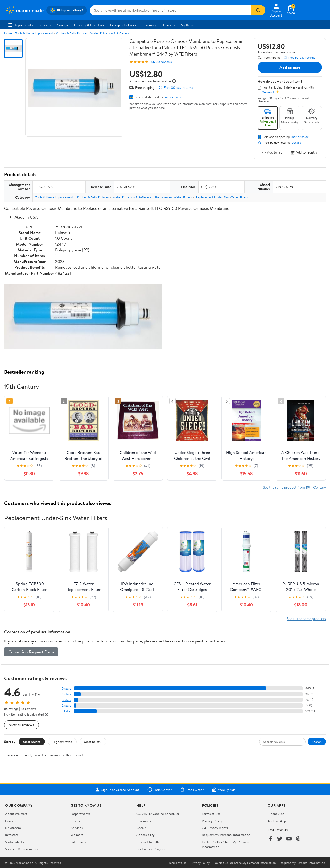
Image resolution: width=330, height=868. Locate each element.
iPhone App (276, 814)
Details (296, 143)
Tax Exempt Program (151, 849)
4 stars (66, 694)
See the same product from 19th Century (294, 487)
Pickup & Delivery (123, 25)
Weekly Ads (224, 790)
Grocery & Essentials (89, 25)
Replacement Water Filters (174, 197)
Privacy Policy (212, 821)
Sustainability (15, 842)
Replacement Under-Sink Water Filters (222, 197)
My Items (188, 25)
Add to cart (290, 67)
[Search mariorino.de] (170, 10)
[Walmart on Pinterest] (298, 839)
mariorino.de (173, 97)
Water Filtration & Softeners (110, 33)
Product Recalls (148, 842)
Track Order (192, 790)
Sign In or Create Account (117, 790)
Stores (75, 821)
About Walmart (16, 814)
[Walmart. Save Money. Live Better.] (24, 10)
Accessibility (146, 835)
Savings (63, 25)
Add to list (272, 152)
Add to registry (304, 152)
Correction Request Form (31, 652)
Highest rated (62, 742)
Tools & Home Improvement (34, 33)
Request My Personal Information (226, 835)
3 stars (67, 700)
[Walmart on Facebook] (270, 839)
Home (8, 33)
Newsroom (13, 828)
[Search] (258, 10)
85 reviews (164, 62)
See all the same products (306, 619)
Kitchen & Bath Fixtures (72, 33)
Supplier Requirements (22, 849)
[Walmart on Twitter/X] (280, 839)
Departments (20, 25)
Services (45, 25)
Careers (169, 25)
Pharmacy (150, 25)
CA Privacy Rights (215, 828)
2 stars (67, 706)
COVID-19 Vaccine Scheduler (158, 814)
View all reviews (22, 725)
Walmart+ (78, 835)
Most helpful (93, 742)
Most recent (32, 742)
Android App (277, 821)
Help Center (160, 790)
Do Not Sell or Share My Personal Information (245, 863)
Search (317, 742)
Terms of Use (211, 814)
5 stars (67, 689)
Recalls (141, 828)
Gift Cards (78, 842)
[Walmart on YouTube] (289, 839)
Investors (12, 835)
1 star (68, 711)
